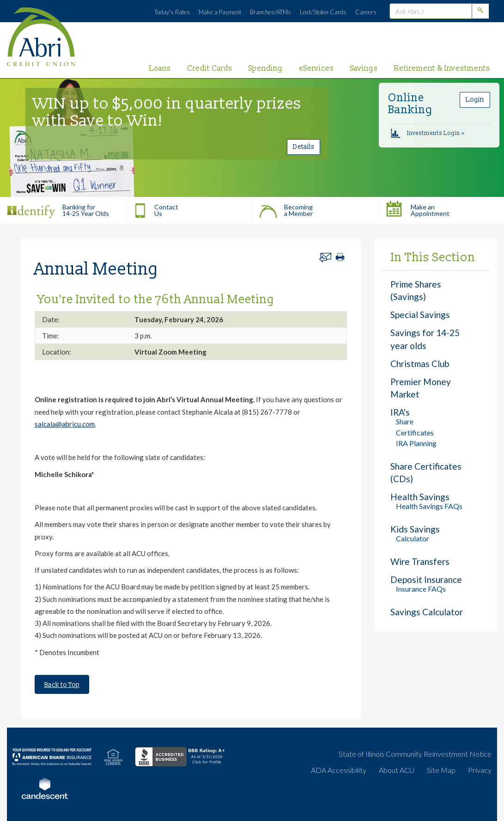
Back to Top (62, 685)
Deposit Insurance (426, 579)
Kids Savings (415, 529)
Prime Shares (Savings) (416, 290)
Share (405, 421)
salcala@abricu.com (65, 424)
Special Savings (420, 315)
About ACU (397, 770)
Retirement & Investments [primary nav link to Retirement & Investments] (442, 68)
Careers (366, 12)
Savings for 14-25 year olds (425, 339)
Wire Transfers (420, 561)
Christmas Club (420, 364)
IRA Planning (416, 443)
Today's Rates (172, 12)
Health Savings (420, 497)
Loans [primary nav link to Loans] (160, 68)
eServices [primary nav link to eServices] (316, 68)
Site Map (441, 770)
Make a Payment (220, 12)
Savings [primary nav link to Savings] (364, 68)
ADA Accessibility (339, 770)
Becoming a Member (286, 208)
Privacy (480, 770)
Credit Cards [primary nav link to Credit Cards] (210, 68)
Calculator (413, 538)
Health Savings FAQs (429, 506)
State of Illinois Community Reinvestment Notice (415, 754)
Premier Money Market (421, 388)
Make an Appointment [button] (417, 208)
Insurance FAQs (421, 589)
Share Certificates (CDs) (426, 472)
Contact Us (156, 208)
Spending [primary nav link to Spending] (266, 68)
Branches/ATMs (270, 12)
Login (475, 100)
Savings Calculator (427, 612)
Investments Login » (428, 133)
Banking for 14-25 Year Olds (58, 208)
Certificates (415, 432)
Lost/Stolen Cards (323, 12)
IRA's (400, 412)
